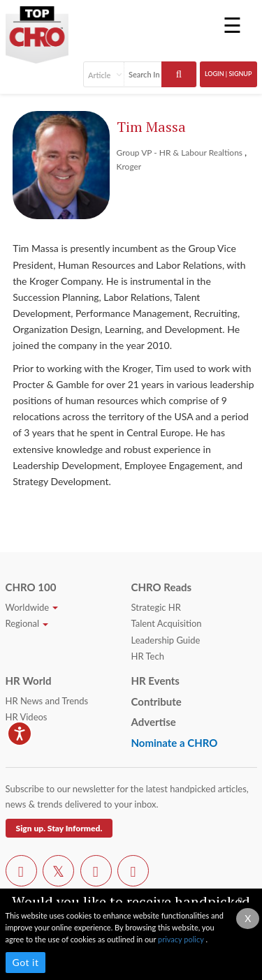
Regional (27, 623)
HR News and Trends (47, 701)
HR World (29, 681)
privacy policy (182, 939)
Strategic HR (156, 607)
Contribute (157, 701)
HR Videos (27, 717)
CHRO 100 (31, 587)
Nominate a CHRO (175, 743)
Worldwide (32, 607)
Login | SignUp (228, 74)
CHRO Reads (162, 587)
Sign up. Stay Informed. (59, 828)
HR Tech (148, 656)
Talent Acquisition (167, 623)
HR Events (155, 681)
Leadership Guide (166, 640)
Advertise (154, 722)
